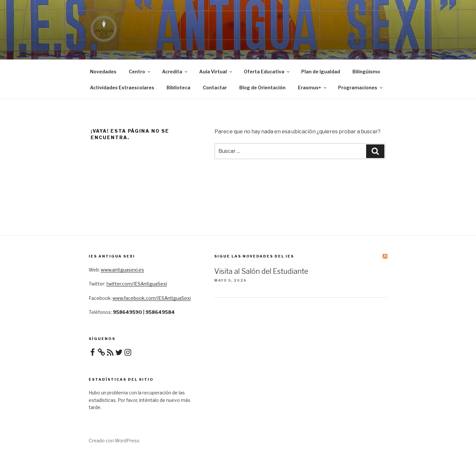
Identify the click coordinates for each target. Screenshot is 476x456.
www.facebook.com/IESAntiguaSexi (152, 298)
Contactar (215, 88)
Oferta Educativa (267, 72)
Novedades (103, 72)
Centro (140, 72)
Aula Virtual (216, 72)
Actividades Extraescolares (122, 88)
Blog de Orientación (262, 88)
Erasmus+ (313, 88)
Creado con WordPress (114, 441)
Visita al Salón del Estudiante (261, 271)
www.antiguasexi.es (122, 270)
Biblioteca (178, 88)
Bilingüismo (366, 72)
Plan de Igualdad (321, 72)
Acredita (175, 72)
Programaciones (361, 88)
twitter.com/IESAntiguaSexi (137, 284)
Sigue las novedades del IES (254, 256)
